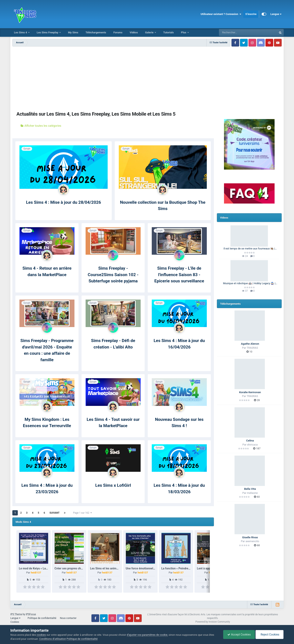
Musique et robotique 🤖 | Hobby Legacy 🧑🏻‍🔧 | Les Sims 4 (249, 284)
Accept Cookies (239, 634)
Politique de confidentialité (42, 618)
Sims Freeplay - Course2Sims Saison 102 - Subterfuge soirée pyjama (113, 275)
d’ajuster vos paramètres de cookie (147, 635)
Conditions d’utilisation (53, 639)
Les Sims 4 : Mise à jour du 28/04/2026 (64, 202)
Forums (118, 32)
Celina (250, 440)
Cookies (15, 622)
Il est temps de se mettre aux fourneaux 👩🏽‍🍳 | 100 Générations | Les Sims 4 (249, 249)
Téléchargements (96, 32)
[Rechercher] (237, 33)
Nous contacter (68, 618)
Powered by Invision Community (213, 622)
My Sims (73, 32)
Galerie (150, 32)
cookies (41, 635)
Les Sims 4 (21, 32)
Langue (276, 14)
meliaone (252, 493)
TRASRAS (252, 348)
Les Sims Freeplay (48, 32)
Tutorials (169, 32)
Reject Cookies (270, 634)
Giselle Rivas (250, 537)
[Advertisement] (147, 77)
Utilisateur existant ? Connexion (221, 14)
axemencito (252, 541)
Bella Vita (250, 489)
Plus (184, 32)
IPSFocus (31, 614)
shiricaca (252, 445)
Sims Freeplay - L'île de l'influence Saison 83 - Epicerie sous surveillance (179, 275)
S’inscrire (251, 14)
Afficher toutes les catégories (41, 126)
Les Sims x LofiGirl (113, 485)
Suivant (54, 513)
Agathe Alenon (250, 344)
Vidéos (134, 32)
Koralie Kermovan (250, 392)
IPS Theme (16, 614)
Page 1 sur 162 (82, 513)
